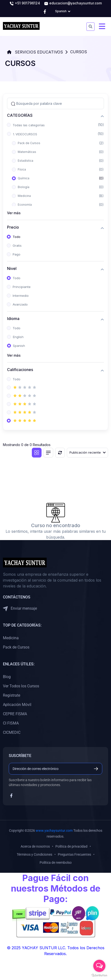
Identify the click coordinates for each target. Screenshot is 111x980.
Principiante (22, 287)
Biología (24, 187)
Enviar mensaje (20, 609)
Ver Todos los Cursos (21, 686)
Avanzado (20, 304)
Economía (25, 205)
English (18, 337)
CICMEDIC (12, 732)
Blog (7, 677)
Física (22, 169)
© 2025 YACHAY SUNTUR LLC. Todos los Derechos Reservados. (56, 951)
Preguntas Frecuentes (74, 854)
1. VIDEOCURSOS (25, 134)
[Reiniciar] (60, 453)
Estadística (26, 161)
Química (24, 178)
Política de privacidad (71, 846)
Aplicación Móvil (17, 705)
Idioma (13, 319)
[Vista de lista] (48, 453)
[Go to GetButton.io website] (99, 975)
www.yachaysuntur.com (54, 831)
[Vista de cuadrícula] (37, 453)
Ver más (14, 213)
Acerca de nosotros (35, 846)
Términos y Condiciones (34, 854)
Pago (17, 254)
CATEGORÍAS (20, 115)
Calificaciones (20, 370)
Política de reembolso (56, 863)
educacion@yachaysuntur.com (73, 3)
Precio (13, 227)
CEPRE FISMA (15, 714)
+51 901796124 (25, 3)
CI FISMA (11, 723)
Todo (17, 237)
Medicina (24, 196)
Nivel (12, 269)
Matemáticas (27, 152)
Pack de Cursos (29, 143)
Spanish (19, 346)
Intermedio (21, 296)
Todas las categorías (29, 125)
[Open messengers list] (99, 966)
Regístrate (12, 695)
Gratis (17, 245)
